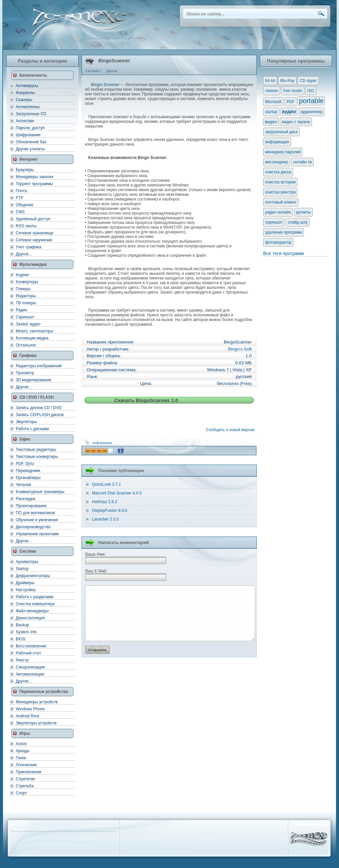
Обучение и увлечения (37, 520)
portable (311, 101)
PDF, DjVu (25, 464)
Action (21, 744)
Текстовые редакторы (36, 450)
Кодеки (22, 275)
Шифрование (28, 135)
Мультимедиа (33, 264)
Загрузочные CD (31, 114)
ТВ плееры (26, 303)
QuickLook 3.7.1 (106, 484)
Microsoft (273, 102)
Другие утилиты (30, 149)
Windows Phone (30, 709)
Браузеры (25, 170)
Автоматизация (30, 674)
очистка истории (280, 182)
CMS (20, 212)
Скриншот (25, 317)
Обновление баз (31, 142)
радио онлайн (278, 212)
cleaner (272, 91)
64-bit (270, 81)
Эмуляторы (26, 422)
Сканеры (24, 100)
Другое (112, 71)
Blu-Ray (287, 81)
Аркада (23, 751)
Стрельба (25, 786)
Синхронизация (30, 667)
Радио (22, 310)
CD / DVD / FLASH (37, 397)
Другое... (24, 254)
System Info (26, 632)
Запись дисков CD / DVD (39, 408)
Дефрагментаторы (33, 576)
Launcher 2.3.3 (105, 519)
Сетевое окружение (34, 240)
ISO (311, 91)
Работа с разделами (35, 597)
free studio (293, 91)
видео (271, 122)
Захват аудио (28, 324)
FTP (20, 198)
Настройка (26, 590)
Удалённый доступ (33, 219)
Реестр (22, 660)
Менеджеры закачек (34, 177)
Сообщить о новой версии (231, 430)
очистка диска (278, 172)
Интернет (29, 159)
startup (271, 112)
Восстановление (31, 646)
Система (28, 551)
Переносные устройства (44, 692)
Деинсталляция (30, 618)
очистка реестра (280, 192)
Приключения (28, 772)
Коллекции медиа (32, 338)
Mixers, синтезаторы (34, 331)
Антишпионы (28, 107)
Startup (22, 569)
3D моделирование (34, 380)
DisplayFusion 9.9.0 (109, 510)
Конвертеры (27, 282)
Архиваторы (27, 562)
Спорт (21, 793)
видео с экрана (296, 122)
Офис (25, 439)
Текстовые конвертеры (37, 457)
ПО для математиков (35, 513)
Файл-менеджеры (32, 611)
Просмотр (25, 373)
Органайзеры (28, 478)
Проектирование (31, 506)
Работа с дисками (32, 429)
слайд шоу (298, 222)
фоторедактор (278, 242)
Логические (26, 765)
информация (102, 443)
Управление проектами (37, 534)
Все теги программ (284, 253)
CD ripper (308, 81)
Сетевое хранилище (35, 233)
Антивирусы (27, 86)
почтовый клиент (281, 202)
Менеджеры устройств (37, 702)
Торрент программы (34, 184)
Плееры (23, 289)
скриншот (274, 222)
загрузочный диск (281, 132)
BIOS (21, 639)
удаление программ (284, 232)
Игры (25, 733)
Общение (25, 205)
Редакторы (26, 296)
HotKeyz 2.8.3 (104, 502)
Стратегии (25, 779)
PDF (291, 102)
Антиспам (25, 121)
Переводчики (28, 471)
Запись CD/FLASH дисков (40, 415)
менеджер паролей (283, 152)
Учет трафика (29, 247)
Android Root (27, 716)
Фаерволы (25, 93)
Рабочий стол (28, 653)
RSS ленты (26, 226)
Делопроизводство (33, 527)
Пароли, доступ (30, 128)
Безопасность (33, 75)
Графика (28, 356)
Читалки (23, 485)
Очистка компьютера (35, 604)
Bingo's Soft (240, 349)
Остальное (26, 345)
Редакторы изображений (39, 366)
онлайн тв (303, 162)
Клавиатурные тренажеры (40, 492)
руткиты (304, 212)
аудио (289, 111)
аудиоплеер (312, 112)
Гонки (21, 758)
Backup (22, 625)
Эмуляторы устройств (36, 723)
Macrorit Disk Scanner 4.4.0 (117, 493)
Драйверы (25, 583)
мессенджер (277, 162)
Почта (21, 191)
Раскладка (26, 499)
